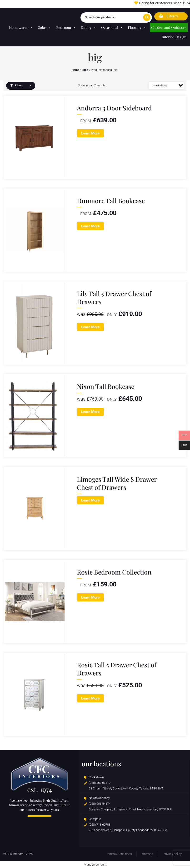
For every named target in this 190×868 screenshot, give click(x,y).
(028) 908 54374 (100, 804)
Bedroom (66, 27)
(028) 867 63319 (100, 783)
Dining (89, 27)
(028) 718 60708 (100, 825)
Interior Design (174, 37)
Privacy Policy (173, 854)
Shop (85, 70)
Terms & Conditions (119, 854)
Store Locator (82, 4)
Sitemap (148, 854)
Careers (61, 4)
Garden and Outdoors (169, 27)
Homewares (21, 27)
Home (75, 70)
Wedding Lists (107, 4)
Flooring (137, 27)
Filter (16, 86)
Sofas (45, 27)
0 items (169, 16)
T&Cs (126, 4)
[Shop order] (166, 86)
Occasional (112, 27)
